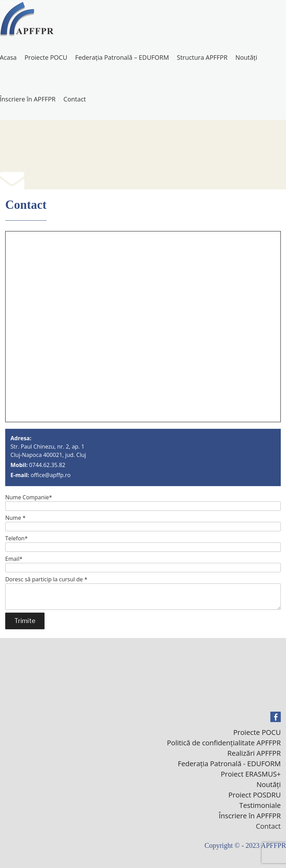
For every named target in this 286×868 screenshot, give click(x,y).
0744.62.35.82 (47, 465)
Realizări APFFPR (254, 753)
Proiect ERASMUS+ (251, 774)
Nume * (143, 523)
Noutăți (246, 57)
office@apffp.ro (51, 475)
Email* (143, 564)
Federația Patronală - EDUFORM (229, 764)
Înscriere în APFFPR (250, 816)
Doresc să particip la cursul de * (143, 593)
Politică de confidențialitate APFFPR (224, 743)
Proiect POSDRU (255, 795)
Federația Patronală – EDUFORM (122, 57)
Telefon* (143, 543)
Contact (75, 99)
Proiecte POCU (46, 57)
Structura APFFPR (202, 57)
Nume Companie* (143, 502)
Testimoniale (260, 805)
